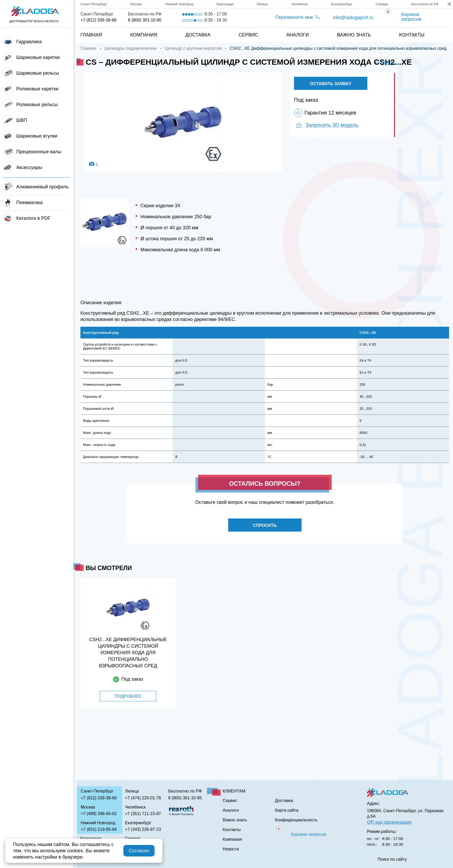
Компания (144, 35)
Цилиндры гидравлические (130, 48)
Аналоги (298, 35)
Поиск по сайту (392, 859)
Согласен (139, 851)
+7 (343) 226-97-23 (143, 829)
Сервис (248, 35)
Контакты (412, 35)
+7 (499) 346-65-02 (99, 814)
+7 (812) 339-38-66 (98, 20)
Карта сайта (287, 810)
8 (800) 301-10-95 (145, 20)
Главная (91, 35)
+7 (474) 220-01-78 (143, 798)
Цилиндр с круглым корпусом (193, 48)
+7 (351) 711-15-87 (143, 814)
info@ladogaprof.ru (353, 18)
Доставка (198, 35)
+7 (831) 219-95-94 (99, 829)
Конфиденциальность (296, 820)
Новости (231, 849)
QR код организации (389, 822)
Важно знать (354, 35)
